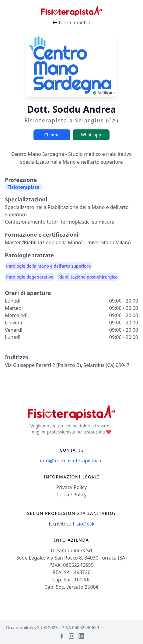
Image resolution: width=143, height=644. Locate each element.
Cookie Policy (72, 495)
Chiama (52, 135)
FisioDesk (84, 524)
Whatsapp (91, 135)
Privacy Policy (72, 487)
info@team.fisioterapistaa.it (71, 461)
